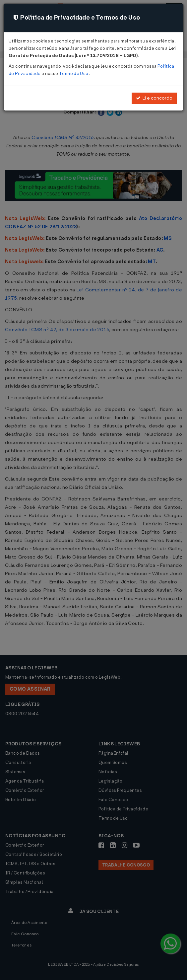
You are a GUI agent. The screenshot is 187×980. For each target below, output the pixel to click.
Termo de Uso (74, 74)
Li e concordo (154, 98)
